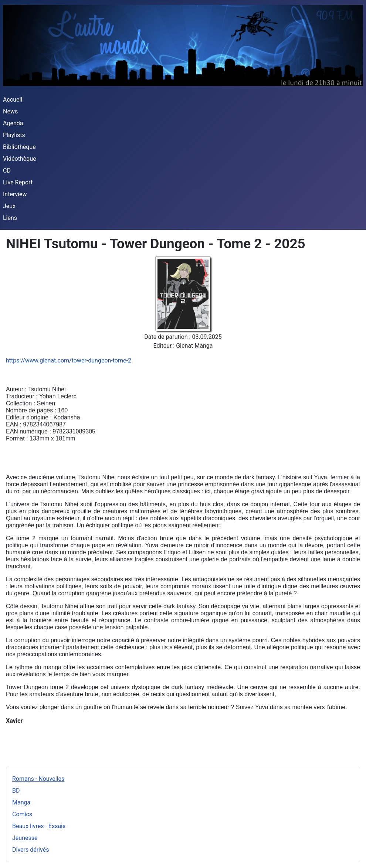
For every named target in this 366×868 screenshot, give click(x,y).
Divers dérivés (30, 850)
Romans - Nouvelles (38, 779)
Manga (21, 802)
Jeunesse (25, 838)
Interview (15, 194)
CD (7, 171)
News (10, 111)
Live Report (18, 182)
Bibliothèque (19, 147)
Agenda (13, 123)
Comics (22, 814)
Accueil (13, 100)
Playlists (14, 135)
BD (16, 791)
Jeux (9, 206)
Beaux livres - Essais (39, 826)
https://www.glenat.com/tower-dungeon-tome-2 (69, 360)
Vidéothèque (20, 159)
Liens (10, 218)
